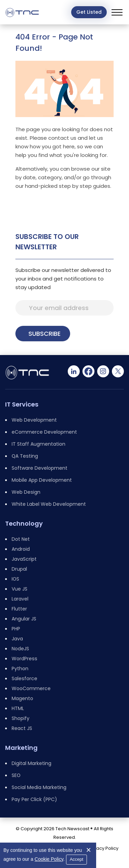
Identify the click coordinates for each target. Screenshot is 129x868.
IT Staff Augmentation (38, 444)
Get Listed (89, 12)
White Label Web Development (49, 504)
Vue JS (20, 589)
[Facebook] (88, 371)
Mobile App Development (42, 480)
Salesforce (24, 678)
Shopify (21, 718)
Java (17, 639)
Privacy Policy (103, 848)
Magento (22, 698)
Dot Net (21, 539)
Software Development (40, 468)
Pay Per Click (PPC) (34, 799)
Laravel (20, 599)
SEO (16, 775)
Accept (77, 859)
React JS (22, 728)
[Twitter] (118, 371)
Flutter (19, 609)
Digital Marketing (31, 763)
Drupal (19, 569)
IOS (15, 579)
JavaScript (24, 559)
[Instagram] (103, 371)
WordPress (24, 659)
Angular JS (24, 619)
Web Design (26, 492)
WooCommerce (31, 688)
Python (20, 669)
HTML (18, 708)
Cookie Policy (49, 859)
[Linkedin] (74, 371)
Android (21, 549)
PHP (16, 629)
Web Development (34, 420)
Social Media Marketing (39, 787)
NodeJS (20, 649)
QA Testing (25, 456)
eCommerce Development (44, 432)
